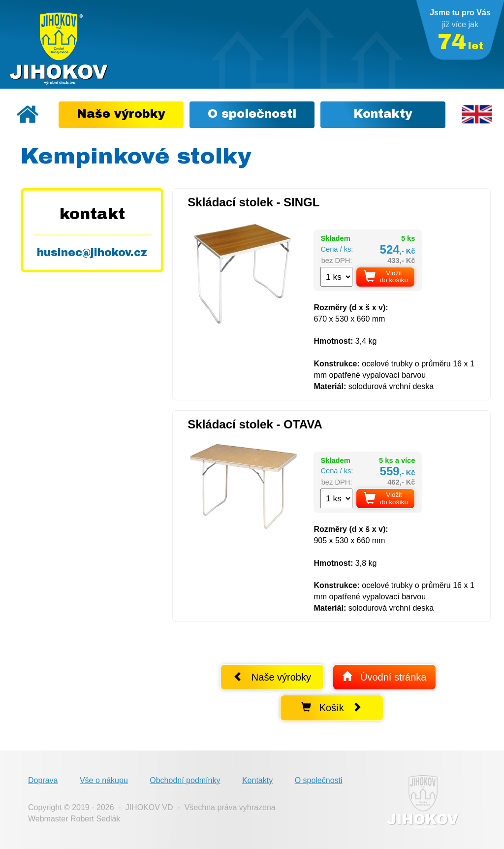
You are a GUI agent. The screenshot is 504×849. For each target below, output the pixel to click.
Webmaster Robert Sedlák (74, 819)
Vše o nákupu (104, 780)
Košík (331, 707)
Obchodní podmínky (185, 780)
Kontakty (257, 780)
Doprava (43, 780)
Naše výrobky (272, 677)
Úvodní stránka (384, 677)
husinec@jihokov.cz (92, 252)
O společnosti (319, 780)
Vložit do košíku (386, 277)
